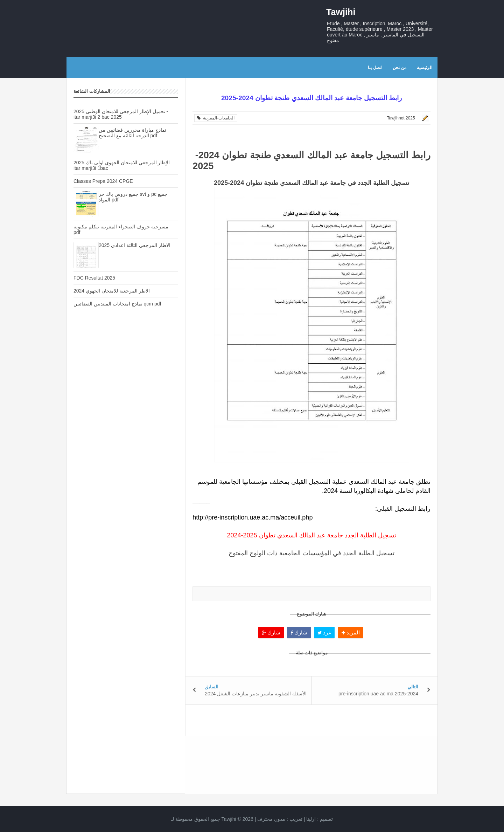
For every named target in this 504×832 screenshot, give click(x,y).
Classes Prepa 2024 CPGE (103, 181)
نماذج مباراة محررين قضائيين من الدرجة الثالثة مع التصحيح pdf (132, 133)
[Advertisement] (126, 436)
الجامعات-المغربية (216, 118)
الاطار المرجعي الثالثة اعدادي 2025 (135, 245)
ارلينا (311, 819)
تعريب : (280, 819)
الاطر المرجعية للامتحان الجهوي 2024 (112, 291)
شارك (271, 632)
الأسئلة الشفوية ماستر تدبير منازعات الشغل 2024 (256, 694)
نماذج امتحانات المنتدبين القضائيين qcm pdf (117, 304)
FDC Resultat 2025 (94, 278)
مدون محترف (271, 819)
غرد (324, 632)
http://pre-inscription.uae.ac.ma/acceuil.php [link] (253, 517)
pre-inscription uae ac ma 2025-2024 (378, 694)
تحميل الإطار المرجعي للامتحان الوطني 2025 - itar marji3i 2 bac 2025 (121, 114)
